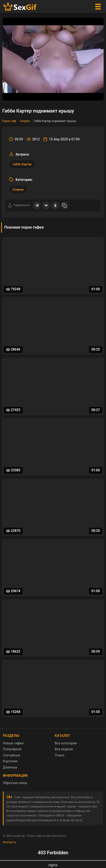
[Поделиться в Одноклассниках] (55, 205)
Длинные (10, 767)
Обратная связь (15, 783)
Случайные (12, 755)
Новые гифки (13, 743)
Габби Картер (22, 164)
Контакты (9, 842)
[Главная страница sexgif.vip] (20, 7)
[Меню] (98, 7)
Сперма (25, 121)
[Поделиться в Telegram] (37, 205)
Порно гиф (9, 121)
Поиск (60, 755)
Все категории (66, 743)
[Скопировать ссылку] (64, 205)
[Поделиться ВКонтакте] (46, 205)
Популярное (12, 749)
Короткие (10, 761)
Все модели (64, 749)
